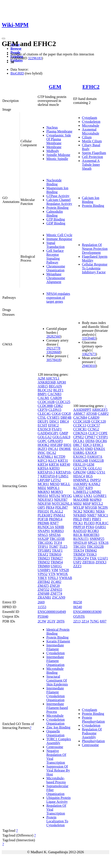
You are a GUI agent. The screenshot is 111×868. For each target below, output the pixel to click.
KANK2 (94, 484)
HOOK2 (44, 445)
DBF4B (66, 417)
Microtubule (91, 125)
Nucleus (52, 127)
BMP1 (42, 394)
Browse (16, 49)
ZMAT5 (43, 586)
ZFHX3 (101, 562)
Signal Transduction (55, 245)
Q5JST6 (79, 617)
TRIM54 (57, 562)
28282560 (53, 336)
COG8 (66, 414)
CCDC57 (94, 425)
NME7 (92, 515)
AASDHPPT (82, 410)
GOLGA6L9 (61, 437)
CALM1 (44, 398)
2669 (41, 602)
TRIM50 (79, 554)
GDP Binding (56, 223)
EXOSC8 (44, 429)
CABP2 (103, 414)
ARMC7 (79, 414)
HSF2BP (56, 445)
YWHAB (66, 578)
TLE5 (63, 547)
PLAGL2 (57, 511)
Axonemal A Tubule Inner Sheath (91, 165)
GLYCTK (80, 468)
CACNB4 (80, 417)
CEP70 (43, 410)
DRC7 (78, 445)
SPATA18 (80, 543)
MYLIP (79, 507)
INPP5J (95, 480)
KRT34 (43, 464)
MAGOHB (81, 500)
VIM (55, 570)
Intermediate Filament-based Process (57, 708)
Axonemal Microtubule (91, 131)
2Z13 (77, 621)
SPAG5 (43, 535)
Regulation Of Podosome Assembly (92, 733)
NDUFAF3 (45, 500)
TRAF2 (43, 554)
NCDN (103, 507)
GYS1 (101, 472)
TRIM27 (57, 558)
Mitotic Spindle (57, 159)
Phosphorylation (93, 741)
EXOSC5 (80, 457)
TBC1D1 (80, 547)
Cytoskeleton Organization (55, 721)
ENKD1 (99, 449)
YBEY (42, 578)
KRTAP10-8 (49, 476)
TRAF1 (57, 550)
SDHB (60, 527)
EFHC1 (98, 445)
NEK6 (100, 511)
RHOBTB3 (91, 535)
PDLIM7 (62, 507)
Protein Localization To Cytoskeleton (57, 821)
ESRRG (79, 453)
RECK (78, 535)
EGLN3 (79, 449)
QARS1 (100, 527)
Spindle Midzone (58, 155)
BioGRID (17, 73)
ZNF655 (56, 590)
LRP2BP (44, 480)
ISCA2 (51, 453)
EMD (89, 449)
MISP (87, 504)
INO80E (65, 449)
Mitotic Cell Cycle (59, 235)
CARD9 (56, 398)
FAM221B (96, 461)
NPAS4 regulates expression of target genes (58, 298)
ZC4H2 (56, 582)
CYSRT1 (53, 417)
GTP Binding (56, 219)
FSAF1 (57, 429)
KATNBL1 (45, 457)
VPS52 (43, 574)
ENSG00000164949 (52, 612)
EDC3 (87, 445)
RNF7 (54, 523)
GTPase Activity (58, 196)
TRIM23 (44, 558)
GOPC (42, 441)
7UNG (94, 621)
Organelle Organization (55, 733)
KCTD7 (79, 488)
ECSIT (42, 425)
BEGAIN (55, 386)
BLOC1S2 (45, 390)
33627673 (89, 354)
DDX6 (90, 441)
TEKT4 (79, 550)
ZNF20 (55, 586)
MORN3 (57, 492)
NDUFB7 (61, 500)
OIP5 (41, 507)
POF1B (43, 519)
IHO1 (67, 445)
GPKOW (80, 472)
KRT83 (55, 468)
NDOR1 (89, 511)
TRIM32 (44, 562)
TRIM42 (91, 550)
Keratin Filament (58, 641)
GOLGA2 (45, 437)
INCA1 (53, 449)
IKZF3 (42, 449)
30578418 (53, 360)
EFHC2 (91, 87)
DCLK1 (79, 441)
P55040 (43, 617)
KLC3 (52, 461)
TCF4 (58, 543)
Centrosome (55, 747)
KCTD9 (60, 457)
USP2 (77, 562)
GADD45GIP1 (48, 433)
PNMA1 (59, 515)
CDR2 (58, 406)
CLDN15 (55, 410)
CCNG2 (93, 429)
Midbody (53, 151)
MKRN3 (44, 492)
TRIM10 (55, 554)
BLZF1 (58, 390)
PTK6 (90, 527)
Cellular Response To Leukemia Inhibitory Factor (95, 268)
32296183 (35, 58)
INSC (42, 453)
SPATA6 (55, 535)
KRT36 (54, 464)
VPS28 (64, 570)
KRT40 (65, 464)
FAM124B (81, 461)
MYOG (66, 496)
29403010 (89, 366)
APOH (61, 382)
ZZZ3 (77, 566)
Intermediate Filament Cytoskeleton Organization (55, 694)
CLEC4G (44, 414)
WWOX (62, 574)
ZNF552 (44, 590)
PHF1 (87, 519)
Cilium (87, 137)
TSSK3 (91, 554)
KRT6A (43, 468)
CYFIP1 (102, 437)
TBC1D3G (45, 543)
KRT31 (63, 461)
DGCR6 (101, 441)
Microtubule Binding (55, 671)
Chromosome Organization (56, 268)
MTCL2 (97, 504)
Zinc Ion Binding (58, 727)
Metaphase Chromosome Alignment (56, 278)
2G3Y (51, 621)
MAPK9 (96, 500)
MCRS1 (43, 484)
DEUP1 (43, 421)
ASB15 (43, 386)
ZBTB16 (88, 562)
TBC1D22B (95, 547)
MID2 (42, 488)
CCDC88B (45, 406)
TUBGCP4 (81, 558)
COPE (103, 433)
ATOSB (91, 414)
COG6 (56, 414)
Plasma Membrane (59, 131)
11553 (42, 607)
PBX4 (50, 507)
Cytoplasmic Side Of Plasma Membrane (59, 139)
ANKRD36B (47, 382)
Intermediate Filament (55, 647)
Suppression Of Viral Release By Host (58, 770)
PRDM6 (43, 523)
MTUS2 (55, 496)
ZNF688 (44, 593)
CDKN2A (80, 433)
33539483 (89, 338)
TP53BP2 (44, 550)
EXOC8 (91, 453)
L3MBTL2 (81, 492)
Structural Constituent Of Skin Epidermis (57, 680)
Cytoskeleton (91, 122)
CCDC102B (46, 402)
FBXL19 (80, 464)
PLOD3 (89, 523)
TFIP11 (43, 547)
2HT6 (60, 621)
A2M (41, 378)
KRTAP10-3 (46, 472)
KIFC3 (42, 461)
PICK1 (78, 523)
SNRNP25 (97, 539)
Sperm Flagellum (94, 153)
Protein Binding (57, 208)
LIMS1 (63, 476)
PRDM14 (56, 519)
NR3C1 (103, 515)
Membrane (54, 147)
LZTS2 (56, 480)
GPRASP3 (55, 441)
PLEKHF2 (45, 515)
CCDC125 (63, 402)
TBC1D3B (57, 539)
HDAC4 (79, 476)
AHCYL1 (53, 378)
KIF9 (89, 488)
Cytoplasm (90, 118)
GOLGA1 (95, 468)
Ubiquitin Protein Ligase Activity (59, 800)
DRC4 (64, 421)
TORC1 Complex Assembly (59, 741)
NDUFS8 (44, 504)
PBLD (78, 519)
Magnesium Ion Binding (57, 190)
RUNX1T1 (81, 539)
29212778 (53, 348)
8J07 (103, 621)
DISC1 (54, 421)
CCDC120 (99, 421)
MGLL (65, 484)
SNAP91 (44, 531)
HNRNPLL (81, 480)
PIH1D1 (43, 511)
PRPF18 (79, 527)
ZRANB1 (44, 597)
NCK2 (78, 511)
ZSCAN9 (59, 597)
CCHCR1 (80, 429)
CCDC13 (80, 425)
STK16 (103, 543)
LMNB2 (95, 492)
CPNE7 (90, 437)
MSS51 (43, 496)
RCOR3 (93, 531)
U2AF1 (103, 558)
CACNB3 (55, 394)
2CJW (42, 621)
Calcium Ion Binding (91, 200)
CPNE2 (79, 437)
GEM (55, 87)
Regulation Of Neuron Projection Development (95, 249)
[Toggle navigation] (3, 38)
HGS (89, 476)
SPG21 (93, 543)
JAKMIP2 (81, 484)
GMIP (64, 433)
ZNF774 (56, 593)
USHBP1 (44, 570)
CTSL (42, 417)
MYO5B (91, 507)
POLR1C (102, 523)
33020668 (53, 352)
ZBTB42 (44, 582)
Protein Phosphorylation (93, 719)
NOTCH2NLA (62, 504)
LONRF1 (100, 496)
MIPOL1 (53, 488)
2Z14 (85, 621)
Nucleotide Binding (54, 182)
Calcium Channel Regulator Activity (59, 202)
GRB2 (91, 472)
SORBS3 (57, 531)
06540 (78, 607)
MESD (55, 484)
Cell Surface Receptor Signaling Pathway (55, 256)
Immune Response (59, 239)
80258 (78, 602)
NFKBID (80, 515)
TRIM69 (44, 566)
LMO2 (78, 496)
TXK (93, 558)
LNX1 (88, 496)
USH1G (56, 566)
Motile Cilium (92, 141)
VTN (52, 574)
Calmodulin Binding (55, 213)
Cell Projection (92, 157)
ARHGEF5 (100, 410)
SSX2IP (43, 539)
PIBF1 (97, 519)
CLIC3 (93, 433)
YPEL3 (53, 578)
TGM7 (54, 547)
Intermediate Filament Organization (55, 661)
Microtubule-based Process (56, 780)
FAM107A (95, 457)
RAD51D (80, 531)
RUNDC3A (46, 527)
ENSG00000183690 (87, 612)
